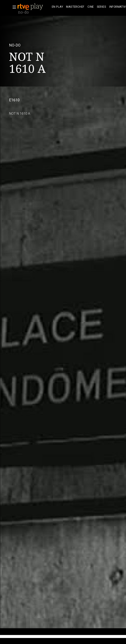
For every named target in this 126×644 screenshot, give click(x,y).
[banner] (34, 7)
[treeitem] (57, 7)
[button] (13, 7)
